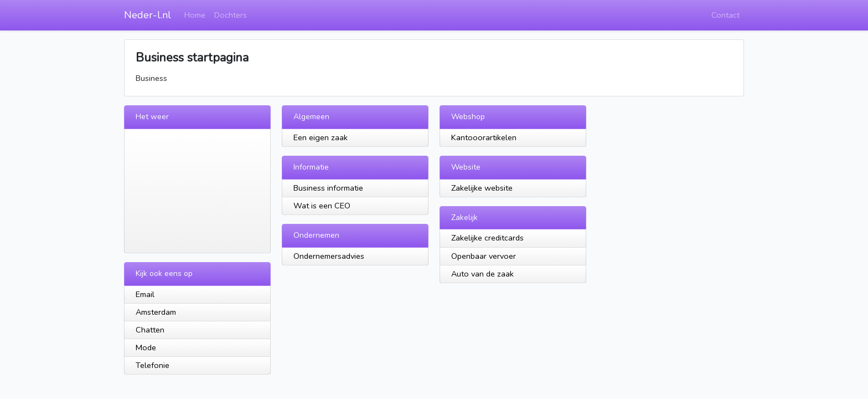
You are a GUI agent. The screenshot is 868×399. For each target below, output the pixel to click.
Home (195, 15)
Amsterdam (156, 312)
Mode (146, 347)
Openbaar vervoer (484, 256)
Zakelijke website (482, 188)
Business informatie (328, 188)
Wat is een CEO (322, 206)
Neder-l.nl (148, 15)
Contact (725, 15)
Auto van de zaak (482, 274)
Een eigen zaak (321, 137)
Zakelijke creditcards (487, 238)
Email (145, 294)
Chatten (150, 330)
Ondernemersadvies (329, 256)
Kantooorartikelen (484, 137)
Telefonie (153, 365)
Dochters (231, 15)
